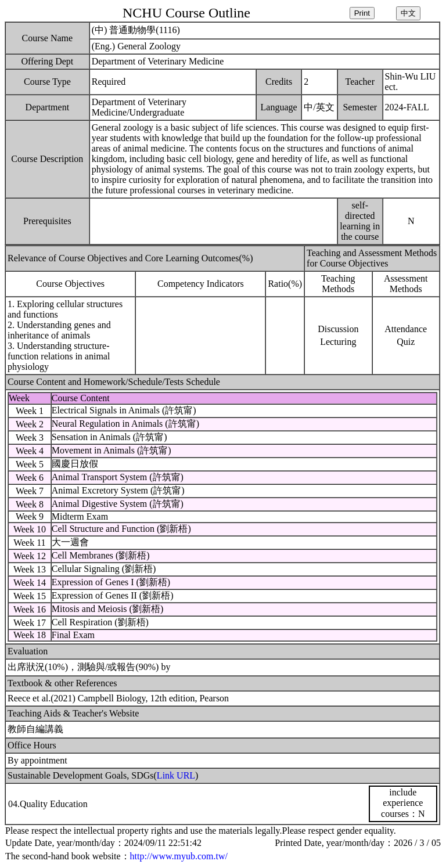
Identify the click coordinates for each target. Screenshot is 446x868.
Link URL (176, 775)
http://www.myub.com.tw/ (179, 856)
